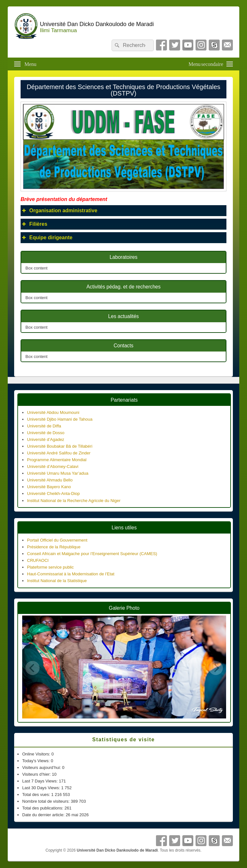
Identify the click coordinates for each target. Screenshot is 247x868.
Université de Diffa (44, 426)
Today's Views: (37, 761)
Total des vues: (37, 795)
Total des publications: (43, 808)
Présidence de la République (54, 547)
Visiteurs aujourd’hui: (42, 767)
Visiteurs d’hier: (37, 774)
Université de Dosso (46, 433)
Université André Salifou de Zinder (59, 453)
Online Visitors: (37, 754)
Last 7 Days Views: (41, 781)
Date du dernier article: (44, 815)
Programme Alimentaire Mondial (57, 460)
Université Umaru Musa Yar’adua (58, 473)
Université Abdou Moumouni (53, 412)
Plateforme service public (50, 567)
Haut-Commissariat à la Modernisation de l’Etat (71, 574)
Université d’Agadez (46, 439)
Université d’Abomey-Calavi (53, 466)
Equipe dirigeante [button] (46, 238)
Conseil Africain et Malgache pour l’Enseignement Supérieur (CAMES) (92, 554)
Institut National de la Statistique (57, 581)
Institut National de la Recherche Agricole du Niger (74, 501)
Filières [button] (34, 224)
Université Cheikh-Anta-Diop (53, 493)
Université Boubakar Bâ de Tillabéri (60, 446)
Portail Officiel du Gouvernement (57, 540)
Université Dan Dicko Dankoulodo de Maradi (97, 24)
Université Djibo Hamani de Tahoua (60, 419)
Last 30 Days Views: (42, 788)
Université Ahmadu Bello (50, 480)
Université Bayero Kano (49, 487)
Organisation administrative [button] (59, 211)
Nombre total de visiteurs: (46, 801)
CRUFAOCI (38, 560)
